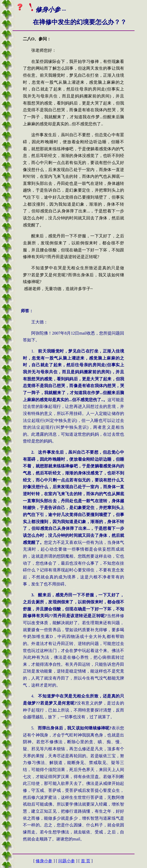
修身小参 (44, 861)
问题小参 (67, 861)
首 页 (86, 861)
